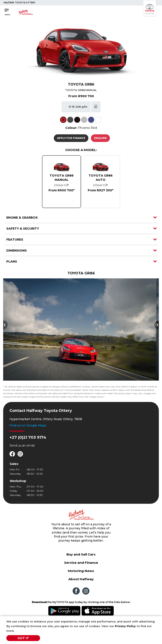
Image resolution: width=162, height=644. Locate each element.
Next (157, 325)
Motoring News (81, 571)
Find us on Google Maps (28, 425)
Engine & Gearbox (22, 218)
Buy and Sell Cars (81, 554)
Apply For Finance (71, 138)
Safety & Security (23, 229)
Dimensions (17, 251)
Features (15, 240)
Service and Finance (81, 563)
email (31, 445)
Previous (5, 325)
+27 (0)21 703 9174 (28, 437)
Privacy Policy (125, 626)
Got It (23, 638)
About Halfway (81, 579)
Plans (12, 261)
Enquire (100, 138)
